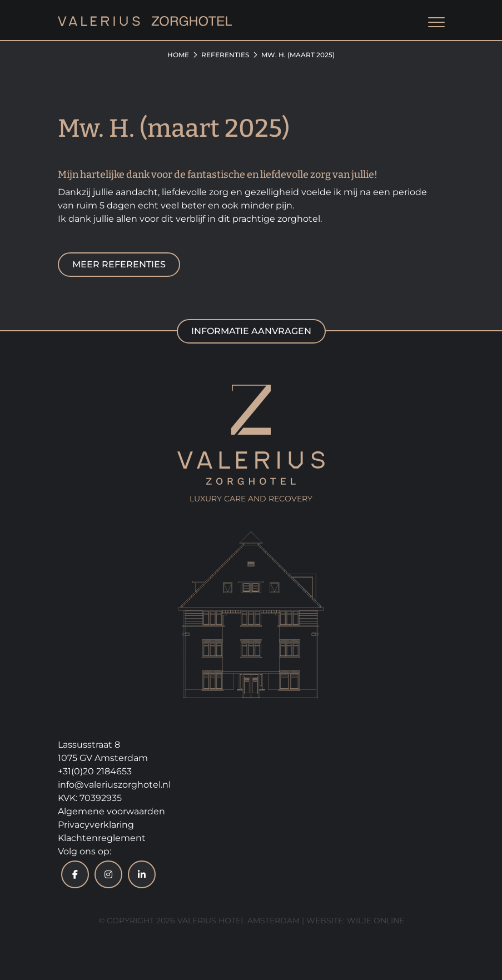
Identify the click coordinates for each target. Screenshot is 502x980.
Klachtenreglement (102, 838)
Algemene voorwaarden (111, 811)
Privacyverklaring (96, 825)
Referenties (225, 55)
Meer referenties (119, 264)
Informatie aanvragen (251, 331)
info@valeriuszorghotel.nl (114, 785)
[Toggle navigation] (436, 23)
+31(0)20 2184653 (95, 771)
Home (178, 55)
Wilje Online (376, 921)
